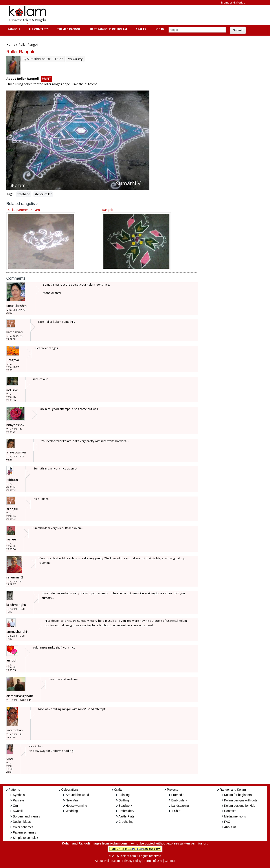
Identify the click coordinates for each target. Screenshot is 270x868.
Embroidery (127, 811)
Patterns (14, 790)
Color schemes (23, 827)
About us (230, 827)
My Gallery (75, 59)
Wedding (72, 811)
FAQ (227, 822)
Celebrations (70, 790)
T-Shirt (176, 811)
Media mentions (235, 816)
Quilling (124, 800)
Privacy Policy (132, 861)
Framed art (179, 795)
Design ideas (22, 822)
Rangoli (13, 29)
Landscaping (180, 806)
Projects (173, 790)
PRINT (47, 79)
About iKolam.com (107, 861)
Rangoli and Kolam (233, 790)
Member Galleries (233, 2)
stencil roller (43, 194)
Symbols (19, 795)
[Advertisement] (132, 15)
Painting (124, 795)
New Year (72, 800)
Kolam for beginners (238, 795)
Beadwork (125, 806)
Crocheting (126, 822)
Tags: (10, 194)
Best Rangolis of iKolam (108, 29)
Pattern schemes (25, 832)
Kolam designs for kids (240, 806)
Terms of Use (153, 861)
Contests (230, 811)
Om (16, 806)
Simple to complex (26, 838)
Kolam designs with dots (241, 800)
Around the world (77, 795)
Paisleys (19, 800)
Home (11, 44)
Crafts (140, 29)
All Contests (38, 29)
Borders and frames (27, 816)
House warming (76, 806)
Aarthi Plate (127, 816)
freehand (24, 194)
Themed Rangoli (69, 29)
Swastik (18, 811)
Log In (159, 29)
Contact (170, 861)
